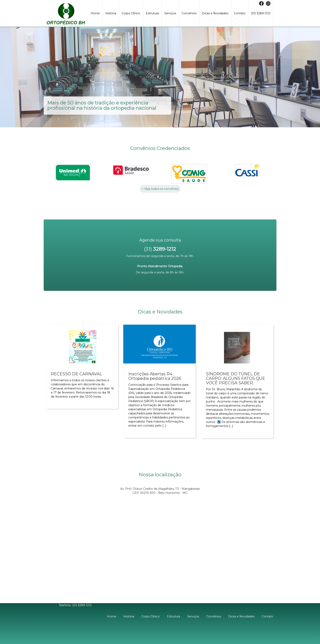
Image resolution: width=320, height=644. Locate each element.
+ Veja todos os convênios (160, 189)
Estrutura (152, 13)
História (111, 13)
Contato (240, 13)
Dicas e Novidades (215, 13)
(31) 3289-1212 (261, 13)
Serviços (170, 13)
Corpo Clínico (131, 13)
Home (95, 13)
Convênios (189, 13)
